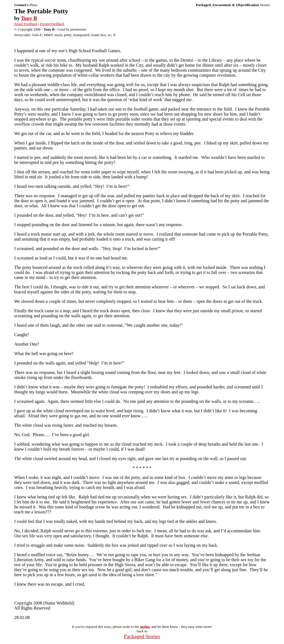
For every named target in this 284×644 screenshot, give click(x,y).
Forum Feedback (52, 24)
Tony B (29, 18)
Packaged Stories (142, 636)
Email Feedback (26, 24)
